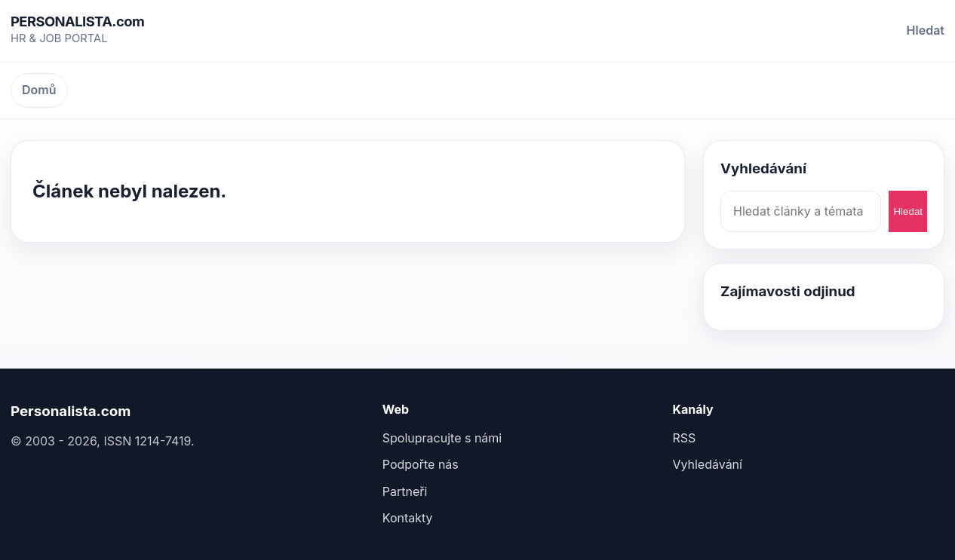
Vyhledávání (707, 464)
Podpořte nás (421, 464)
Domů (39, 90)
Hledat (926, 30)
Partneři (405, 491)
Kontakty (408, 518)
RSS (684, 438)
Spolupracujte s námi (442, 438)
